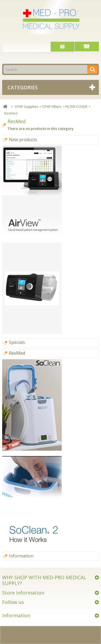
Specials (17, 342)
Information (21, 556)
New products (23, 140)
